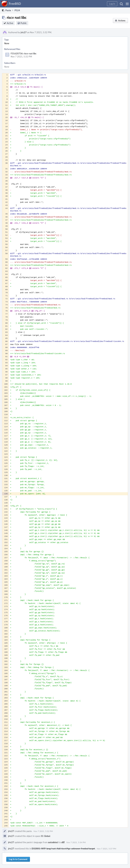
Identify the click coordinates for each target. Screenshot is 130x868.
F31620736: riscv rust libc (24, 53)
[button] (127, 4)
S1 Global (46, 836)
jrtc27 (24, 32)
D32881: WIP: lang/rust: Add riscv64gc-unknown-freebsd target (63, 849)
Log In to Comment (18, 859)
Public (24, 23)
